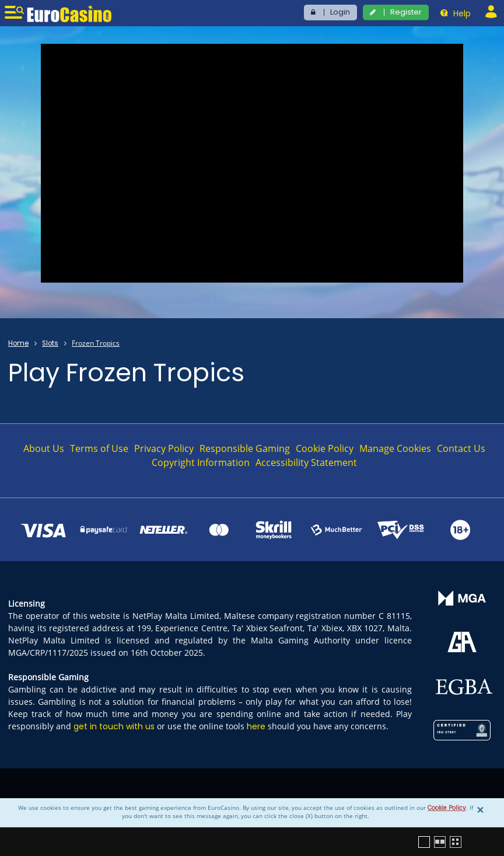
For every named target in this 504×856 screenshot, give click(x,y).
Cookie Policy (447, 808)
